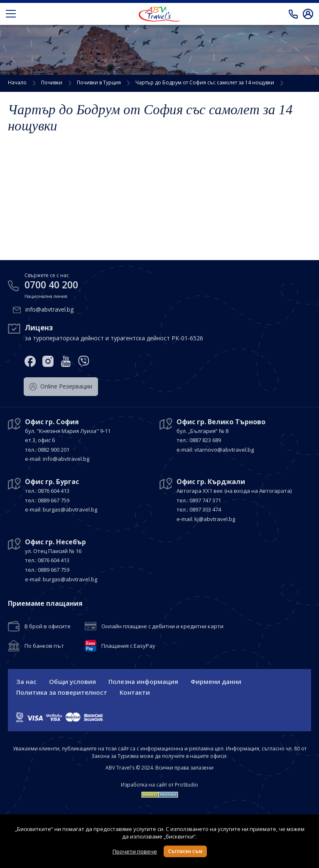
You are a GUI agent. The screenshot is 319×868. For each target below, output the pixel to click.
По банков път (44, 645)
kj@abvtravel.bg (215, 518)
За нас (26, 681)
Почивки (52, 82)
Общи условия (72, 681)
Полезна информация (143, 681)
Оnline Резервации (61, 386)
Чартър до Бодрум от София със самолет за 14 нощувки (205, 82)
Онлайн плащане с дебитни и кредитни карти (162, 626)
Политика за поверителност (62, 692)
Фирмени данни (216, 681)
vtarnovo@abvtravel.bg (224, 449)
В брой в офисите (48, 626)
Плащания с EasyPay (128, 645)
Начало (17, 82)
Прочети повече (135, 851)
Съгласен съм (185, 851)
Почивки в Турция (99, 82)
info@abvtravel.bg (49, 309)
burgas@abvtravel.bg (70, 509)
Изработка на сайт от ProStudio (159, 785)
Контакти (135, 692)
